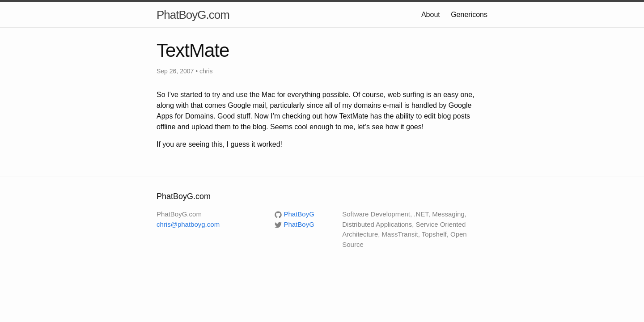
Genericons (469, 15)
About (431, 15)
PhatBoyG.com (193, 15)
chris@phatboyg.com (188, 224)
